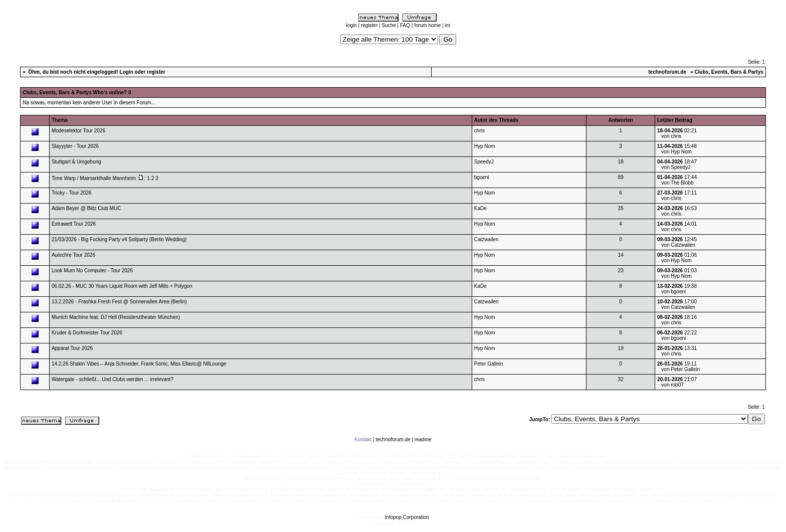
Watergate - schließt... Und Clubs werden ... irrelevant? (113, 379)
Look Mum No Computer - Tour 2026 (92, 271)
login (352, 25)
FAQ (405, 25)
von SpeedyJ (676, 167)
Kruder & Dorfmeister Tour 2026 (87, 333)
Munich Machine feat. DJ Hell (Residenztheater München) (116, 317)
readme (423, 439)
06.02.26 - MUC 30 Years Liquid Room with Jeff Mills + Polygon (122, 286)
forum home (427, 25)
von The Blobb (677, 183)
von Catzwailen (678, 245)
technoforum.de (667, 72)
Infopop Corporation (407, 517)
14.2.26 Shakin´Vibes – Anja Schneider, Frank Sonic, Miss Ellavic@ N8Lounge (139, 364)
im (448, 25)
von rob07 (672, 385)
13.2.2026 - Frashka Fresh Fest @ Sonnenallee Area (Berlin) (119, 302)
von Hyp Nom (676, 152)
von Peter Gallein (680, 369)
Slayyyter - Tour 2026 (75, 146)
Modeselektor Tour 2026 (78, 131)
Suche (388, 25)
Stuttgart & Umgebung (76, 162)
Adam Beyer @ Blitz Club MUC (86, 208)
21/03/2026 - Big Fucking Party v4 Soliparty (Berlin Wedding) (119, 239)
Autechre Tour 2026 (73, 255)
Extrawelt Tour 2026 (74, 224)
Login (127, 72)
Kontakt (363, 439)
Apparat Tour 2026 (72, 348)
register (369, 25)
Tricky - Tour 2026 (71, 193)
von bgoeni (673, 292)
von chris (671, 136)
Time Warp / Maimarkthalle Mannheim (94, 178)
